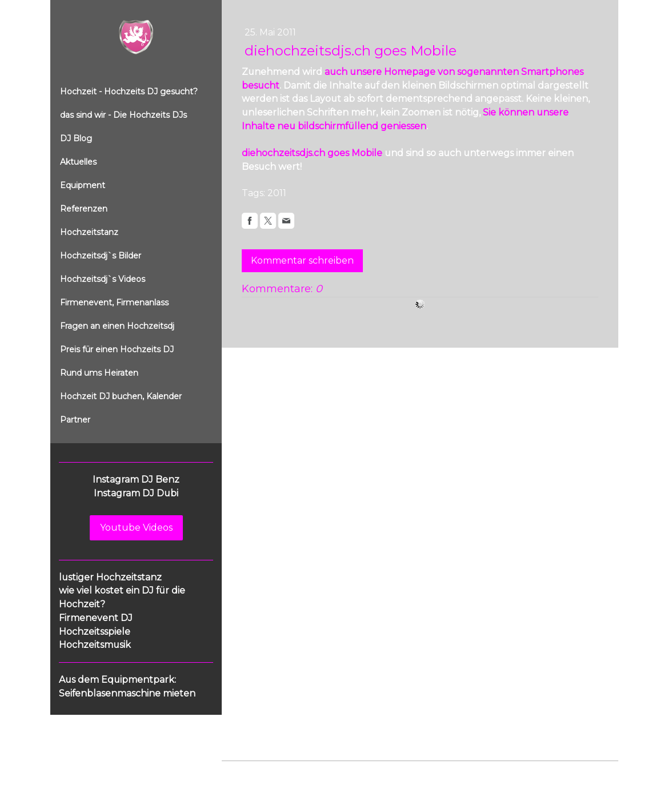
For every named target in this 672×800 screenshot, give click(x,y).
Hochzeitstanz (89, 232)
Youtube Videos (136, 528)
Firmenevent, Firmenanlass (114, 303)
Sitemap (404, 772)
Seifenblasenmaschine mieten (127, 693)
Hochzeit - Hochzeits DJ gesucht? (129, 91)
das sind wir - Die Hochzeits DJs (123, 115)
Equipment (83, 185)
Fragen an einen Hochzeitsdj (117, 326)
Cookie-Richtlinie (351, 772)
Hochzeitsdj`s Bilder (101, 256)
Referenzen (84, 209)
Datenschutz (291, 772)
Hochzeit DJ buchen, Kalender (121, 396)
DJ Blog (76, 138)
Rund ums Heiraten (99, 373)
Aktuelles (78, 162)
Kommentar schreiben (302, 260)
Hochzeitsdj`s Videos (103, 279)
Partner (75, 420)
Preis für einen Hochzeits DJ (117, 349)
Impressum (242, 772)
